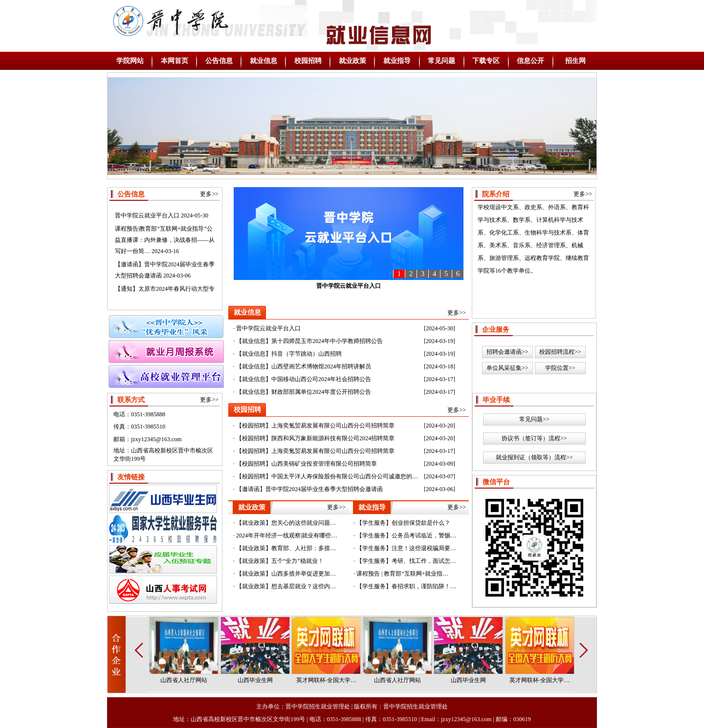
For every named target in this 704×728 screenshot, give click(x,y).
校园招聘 (308, 61)
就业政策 (352, 61)
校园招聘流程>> (560, 352)
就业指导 (397, 61)
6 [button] (458, 274)
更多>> (209, 194)
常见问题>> (534, 419)
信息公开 (530, 61)
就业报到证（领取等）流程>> (534, 457)
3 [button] (423, 274)
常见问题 (441, 61)
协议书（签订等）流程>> (534, 438)
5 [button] (446, 274)
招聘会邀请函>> (507, 352)
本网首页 (175, 61)
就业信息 (264, 61)
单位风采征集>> (507, 368)
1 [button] (399, 274)
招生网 (575, 61)
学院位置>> (560, 368)
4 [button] (435, 274)
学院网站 (130, 61)
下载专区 (486, 61)
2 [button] (411, 274)
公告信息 (219, 61)
